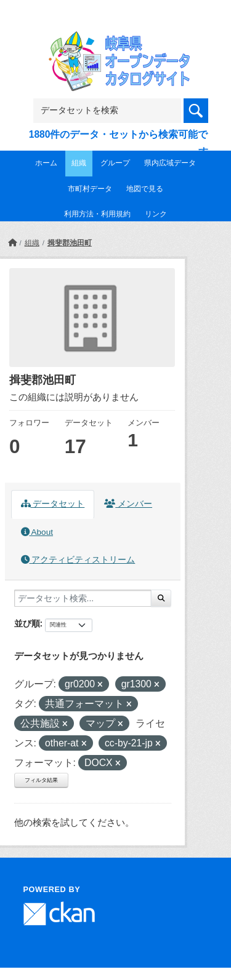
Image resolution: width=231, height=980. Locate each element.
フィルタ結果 (41, 780)
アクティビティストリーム (78, 560)
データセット (53, 504)
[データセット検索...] (83, 598)
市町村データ (90, 189)
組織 (79, 163)
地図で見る (145, 189)
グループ (115, 163)
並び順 (27, 623)
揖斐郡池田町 (70, 243)
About (37, 532)
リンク (156, 214)
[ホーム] (12, 243)
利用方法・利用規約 (97, 214)
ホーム (46, 163)
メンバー (128, 504)
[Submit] (161, 598)
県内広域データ (170, 163)
